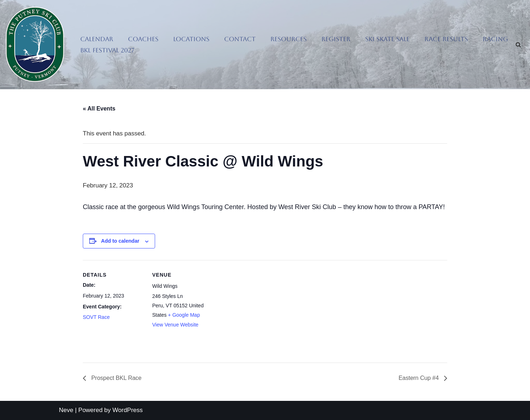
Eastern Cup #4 (419, 378)
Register (336, 39)
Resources (288, 39)
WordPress (128, 410)
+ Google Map (184, 315)
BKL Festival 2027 (107, 50)
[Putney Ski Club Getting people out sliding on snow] (37, 45)
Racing (495, 39)
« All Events (99, 109)
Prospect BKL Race (116, 378)
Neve (66, 410)
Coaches (143, 39)
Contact (240, 39)
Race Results (446, 39)
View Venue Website (175, 325)
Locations (191, 39)
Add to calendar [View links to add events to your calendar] (120, 241)
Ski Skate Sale (387, 39)
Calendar (97, 39)
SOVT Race (96, 317)
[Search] (518, 45)
